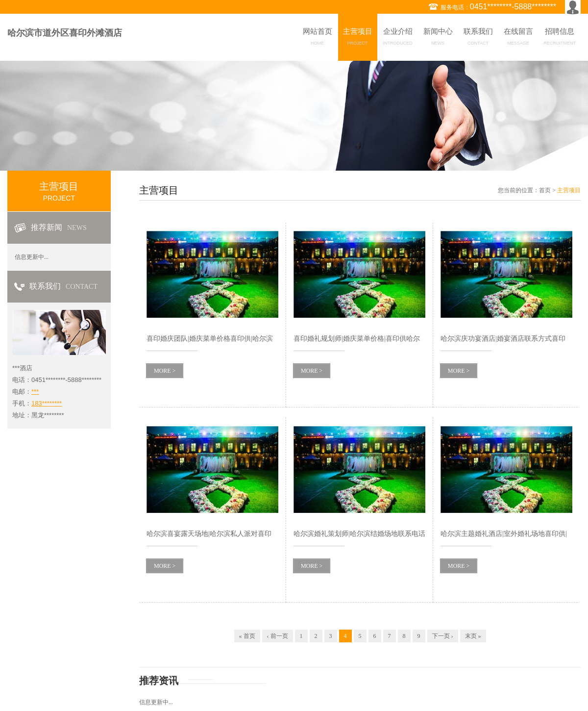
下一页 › (443, 636)
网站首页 (318, 38)
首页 (545, 190)
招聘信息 (560, 38)
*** (35, 392)
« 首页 (247, 636)
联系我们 (478, 38)
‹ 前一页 (278, 636)
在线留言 (518, 38)
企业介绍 (398, 38)
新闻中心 (438, 38)
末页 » (473, 636)
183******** (47, 403)
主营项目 (358, 38)
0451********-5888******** (513, 7)
